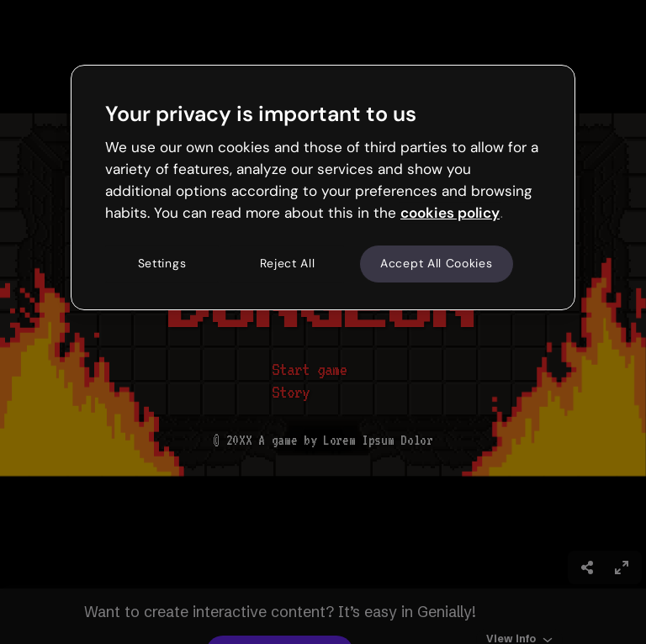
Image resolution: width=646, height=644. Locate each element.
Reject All (288, 264)
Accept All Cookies (437, 264)
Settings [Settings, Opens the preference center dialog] (162, 264)
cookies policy (450, 213)
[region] (323, 187)
